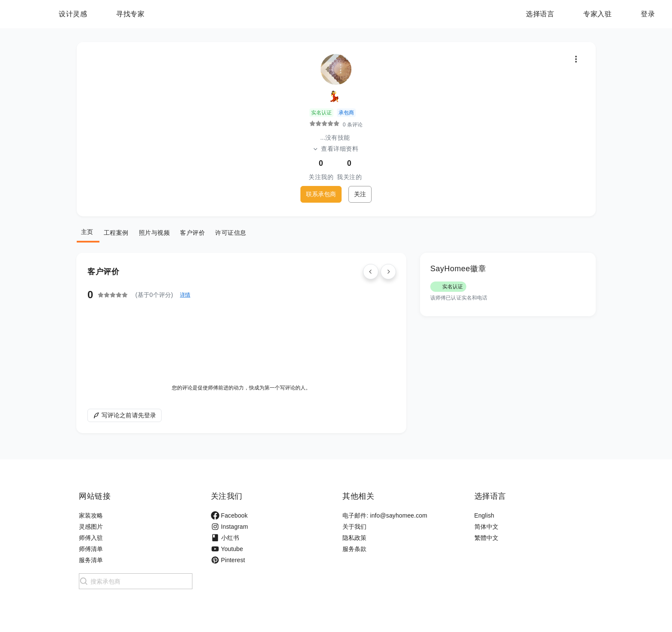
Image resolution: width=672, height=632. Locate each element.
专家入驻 (597, 14)
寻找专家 (184, 14)
